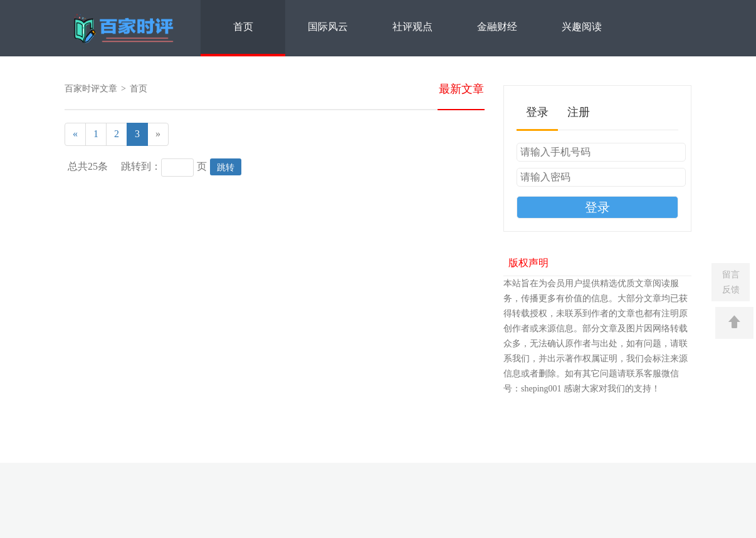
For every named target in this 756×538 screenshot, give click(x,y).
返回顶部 (734, 323)
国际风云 (328, 27)
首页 (243, 27)
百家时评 (125, 29)
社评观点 (412, 27)
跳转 (226, 167)
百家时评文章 (91, 89)
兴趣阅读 (582, 27)
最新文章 (461, 89)
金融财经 (497, 27)
